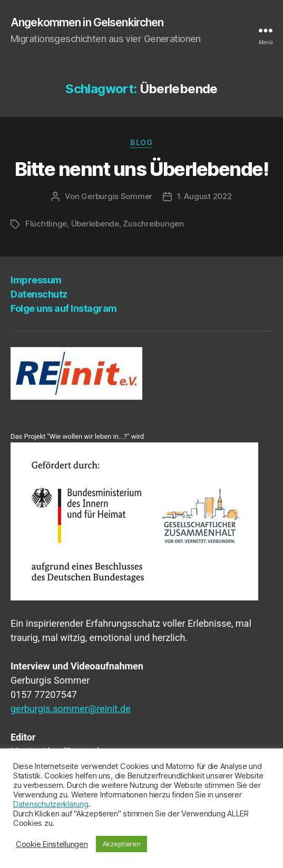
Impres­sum (36, 280)
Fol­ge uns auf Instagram (64, 308)
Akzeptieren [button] (121, 844)
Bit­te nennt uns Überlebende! (142, 169)
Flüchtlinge (46, 224)
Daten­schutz (39, 294)
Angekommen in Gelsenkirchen (87, 22)
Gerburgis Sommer (117, 196)
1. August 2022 (204, 196)
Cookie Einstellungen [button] (52, 844)
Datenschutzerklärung (51, 804)
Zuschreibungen (153, 224)
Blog (141, 142)
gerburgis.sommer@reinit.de (71, 709)
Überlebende (95, 224)
